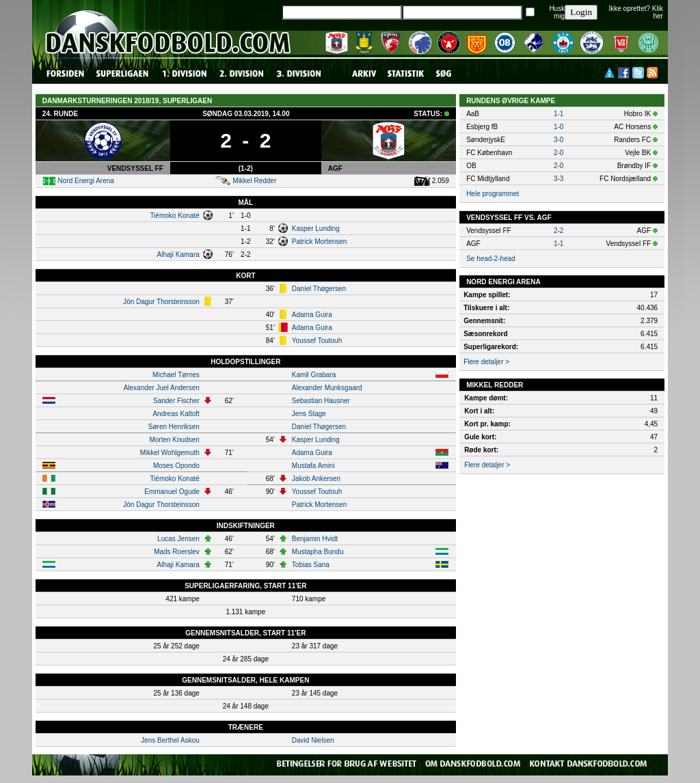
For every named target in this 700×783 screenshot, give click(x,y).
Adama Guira (312, 315)
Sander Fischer (176, 401)
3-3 (558, 179)
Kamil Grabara (314, 375)
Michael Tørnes (176, 375)
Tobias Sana (311, 565)
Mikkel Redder (254, 181)
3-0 (558, 140)
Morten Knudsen (174, 440)
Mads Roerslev (177, 552)
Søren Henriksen (174, 427)
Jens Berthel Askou (170, 740)
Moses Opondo (176, 466)
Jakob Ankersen (316, 479)
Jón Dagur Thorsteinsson (161, 302)
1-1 (558, 114)
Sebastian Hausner (321, 401)
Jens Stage (309, 414)
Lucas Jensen (178, 539)
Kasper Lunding (316, 229)
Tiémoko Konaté (174, 216)
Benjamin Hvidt (315, 539)
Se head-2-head (491, 259)
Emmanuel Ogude (172, 492)
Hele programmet (493, 194)
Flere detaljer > (486, 362)
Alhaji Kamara (178, 255)
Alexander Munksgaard (327, 388)
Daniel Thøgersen (319, 289)
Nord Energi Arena (86, 181)
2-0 (558, 153)
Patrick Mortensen (320, 242)
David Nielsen (313, 740)
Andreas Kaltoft (176, 414)
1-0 (558, 127)
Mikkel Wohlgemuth (170, 453)
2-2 (558, 231)
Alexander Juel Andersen (162, 388)
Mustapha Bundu (318, 552)
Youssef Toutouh (317, 341)
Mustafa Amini (313, 466)
